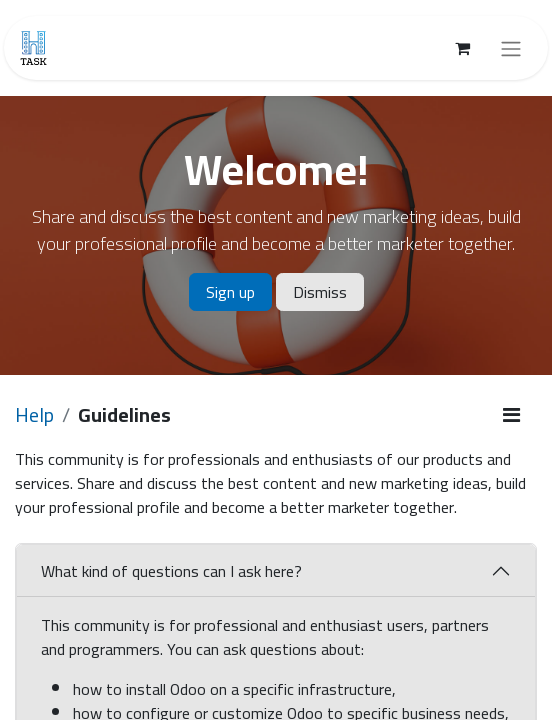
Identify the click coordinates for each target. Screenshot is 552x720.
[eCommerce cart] (462, 48)
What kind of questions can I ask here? (171, 571)
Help (34, 414)
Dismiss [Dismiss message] (320, 292)
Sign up (230, 292)
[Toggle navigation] (511, 48)
